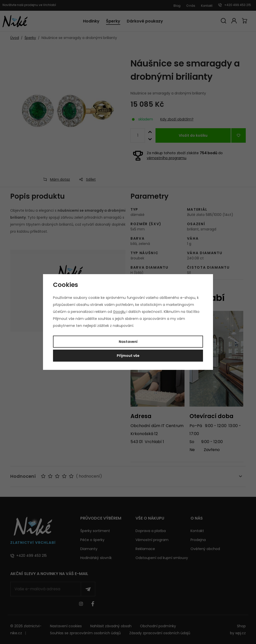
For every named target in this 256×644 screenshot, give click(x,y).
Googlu (119, 312)
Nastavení (128, 342)
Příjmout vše (128, 356)
